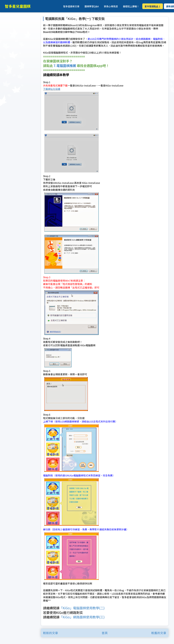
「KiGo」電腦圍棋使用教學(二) (82, 608)
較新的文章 (51, 633)
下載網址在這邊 (52, 89)
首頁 (105, 633)
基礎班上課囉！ (131, 6)
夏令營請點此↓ (153, 6)
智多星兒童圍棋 (18, 6)
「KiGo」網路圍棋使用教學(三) (82, 617)
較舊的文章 (159, 633)
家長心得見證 (111, 6)
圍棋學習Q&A (92, 6)
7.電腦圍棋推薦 (65, 65)
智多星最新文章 (71, 6)
